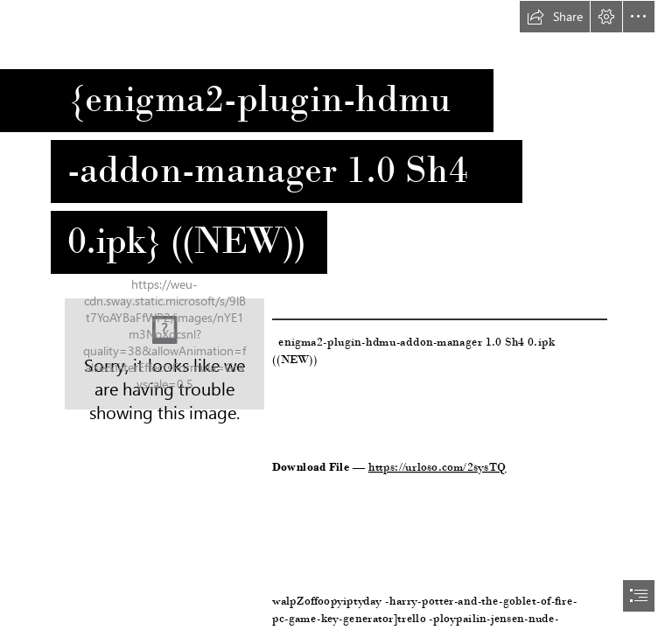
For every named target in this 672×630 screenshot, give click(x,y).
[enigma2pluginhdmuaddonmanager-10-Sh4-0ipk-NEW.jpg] (164, 354)
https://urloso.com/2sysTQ (437, 466)
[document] (336, 315)
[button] (555, 17)
